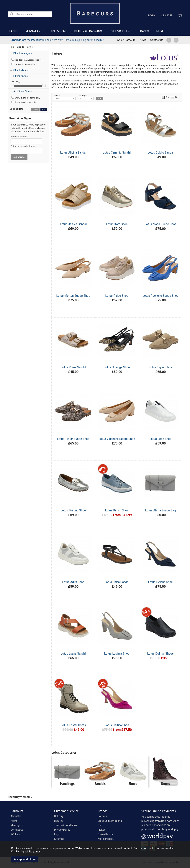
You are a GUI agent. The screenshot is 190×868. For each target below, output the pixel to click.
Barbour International (110, 821)
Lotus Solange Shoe (117, 367)
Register (167, 15)
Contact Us (157, 40)
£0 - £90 (16, 82)
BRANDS (144, 31)
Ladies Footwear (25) (23, 64)
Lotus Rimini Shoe (117, 510)
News (143, 40)
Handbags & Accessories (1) (27, 60)
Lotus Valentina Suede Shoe (117, 439)
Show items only (26, 98)
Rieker (101, 830)
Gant (101, 825)
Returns (59, 821)
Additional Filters (22, 91)
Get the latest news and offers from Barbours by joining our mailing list (57, 40)
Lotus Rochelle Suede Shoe (160, 296)
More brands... (106, 839)
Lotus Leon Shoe (160, 439)
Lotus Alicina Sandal (73, 153)
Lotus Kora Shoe (117, 224)
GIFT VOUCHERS (121, 31)
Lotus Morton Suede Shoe (73, 296)
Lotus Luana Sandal (73, 654)
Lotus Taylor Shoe (160, 367)
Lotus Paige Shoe (117, 296)
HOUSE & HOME (57, 31)
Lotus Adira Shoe (73, 582)
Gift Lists (16, 834)
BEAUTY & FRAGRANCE (89, 31)
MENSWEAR (33, 31)
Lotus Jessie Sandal (73, 224)
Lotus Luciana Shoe (117, 654)
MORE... (161, 31)
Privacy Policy (62, 830)
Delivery (59, 816)
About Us (16, 816)
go (44, 109)
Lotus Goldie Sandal (160, 153)
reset (35, 109)
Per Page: (86, 97)
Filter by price (21, 76)
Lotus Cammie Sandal (117, 153)
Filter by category (23, 53)
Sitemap (59, 839)
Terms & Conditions (66, 825)
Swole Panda (105, 834)
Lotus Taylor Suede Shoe (73, 439)
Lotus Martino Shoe (73, 510)
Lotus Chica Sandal (117, 582)
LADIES (14, 31)
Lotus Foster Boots (73, 725)
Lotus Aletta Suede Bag (160, 510)
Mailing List (17, 825)
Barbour (102, 816)
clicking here (33, 851)
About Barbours (126, 40)
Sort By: (65, 97)
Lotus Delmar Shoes (160, 654)
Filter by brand (21, 70)
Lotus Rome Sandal (73, 367)
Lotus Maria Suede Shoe (160, 224)
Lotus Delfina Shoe (160, 582)
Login (152, 15)
